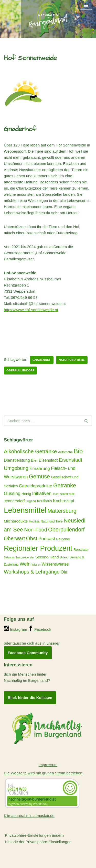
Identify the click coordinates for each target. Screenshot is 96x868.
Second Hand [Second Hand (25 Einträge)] (47, 557)
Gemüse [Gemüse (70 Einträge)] (39, 476)
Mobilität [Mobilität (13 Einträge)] (34, 521)
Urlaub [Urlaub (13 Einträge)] (64, 557)
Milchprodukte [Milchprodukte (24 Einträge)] (16, 521)
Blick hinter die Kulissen (30, 698)
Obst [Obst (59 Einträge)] (31, 538)
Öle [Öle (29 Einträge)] (64, 572)
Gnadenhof (42, 360)
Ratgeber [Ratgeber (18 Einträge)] (63, 539)
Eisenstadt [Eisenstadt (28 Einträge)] (48, 460)
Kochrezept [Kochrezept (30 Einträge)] (64, 501)
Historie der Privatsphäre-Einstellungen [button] (38, 842)
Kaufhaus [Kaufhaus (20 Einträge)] (44, 501)
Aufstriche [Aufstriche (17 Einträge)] (65, 452)
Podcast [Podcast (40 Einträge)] (47, 539)
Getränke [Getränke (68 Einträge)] (65, 485)
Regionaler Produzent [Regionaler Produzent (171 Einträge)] (38, 548)
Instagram (15, 629)
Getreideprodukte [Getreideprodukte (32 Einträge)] (36, 486)
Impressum (48, 765)
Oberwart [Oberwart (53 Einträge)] (14, 538)
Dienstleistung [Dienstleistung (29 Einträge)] (17, 460)
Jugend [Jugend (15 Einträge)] (31, 501)
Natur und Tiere (72, 360)
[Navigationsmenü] (86, 5)
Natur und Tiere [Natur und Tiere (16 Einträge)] (52, 521)
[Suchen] (42, 421)
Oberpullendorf (20, 370)
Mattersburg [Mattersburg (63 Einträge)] (62, 511)
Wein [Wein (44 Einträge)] (25, 564)
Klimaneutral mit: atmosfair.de (29, 816)
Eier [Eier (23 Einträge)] (34, 460)
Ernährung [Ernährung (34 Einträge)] (40, 468)
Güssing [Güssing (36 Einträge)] (12, 494)
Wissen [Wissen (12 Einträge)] (36, 565)
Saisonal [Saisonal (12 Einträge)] (9, 557)
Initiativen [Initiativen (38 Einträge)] (42, 494)
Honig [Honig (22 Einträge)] (26, 494)
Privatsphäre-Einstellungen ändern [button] (34, 835)
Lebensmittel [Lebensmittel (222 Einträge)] (25, 510)
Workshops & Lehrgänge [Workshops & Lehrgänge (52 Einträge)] (32, 572)
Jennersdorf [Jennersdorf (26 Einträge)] (14, 501)
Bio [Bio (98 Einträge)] (78, 451)
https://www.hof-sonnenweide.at (31, 310)
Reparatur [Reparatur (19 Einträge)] (81, 550)
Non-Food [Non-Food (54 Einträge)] (36, 530)
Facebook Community (28, 653)
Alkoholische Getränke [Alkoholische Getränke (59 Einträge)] (30, 451)
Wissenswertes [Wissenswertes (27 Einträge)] (55, 564)
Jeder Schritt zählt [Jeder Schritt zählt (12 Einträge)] (63, 494)
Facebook (40, 629)
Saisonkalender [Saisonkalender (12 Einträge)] (25, 557)
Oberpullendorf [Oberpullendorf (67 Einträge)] (66, 530)
